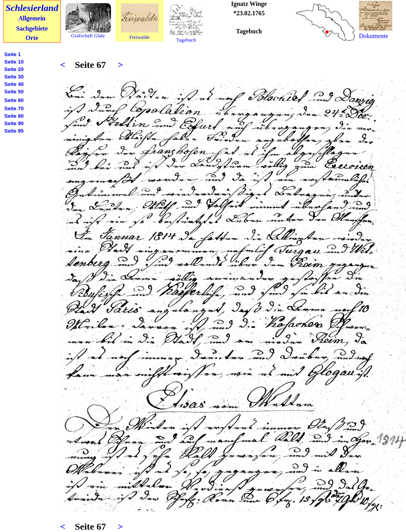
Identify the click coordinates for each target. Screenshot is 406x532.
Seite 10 (14, 62)
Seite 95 (14, 131)
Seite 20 (14, 69)
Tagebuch (186, 40)
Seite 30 (14, 77)
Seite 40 (14, 84)
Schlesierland (32, 8)
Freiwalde (140, 37)
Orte (32, 38)
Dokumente (374, 36)
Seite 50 (14, 92)
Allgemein (32, 18)
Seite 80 (14, 116)
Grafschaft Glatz (88, 36)
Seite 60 (14, 100)
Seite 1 (13, 54)
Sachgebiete (32, 28)
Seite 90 (14, 123)
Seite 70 (14, 108)
